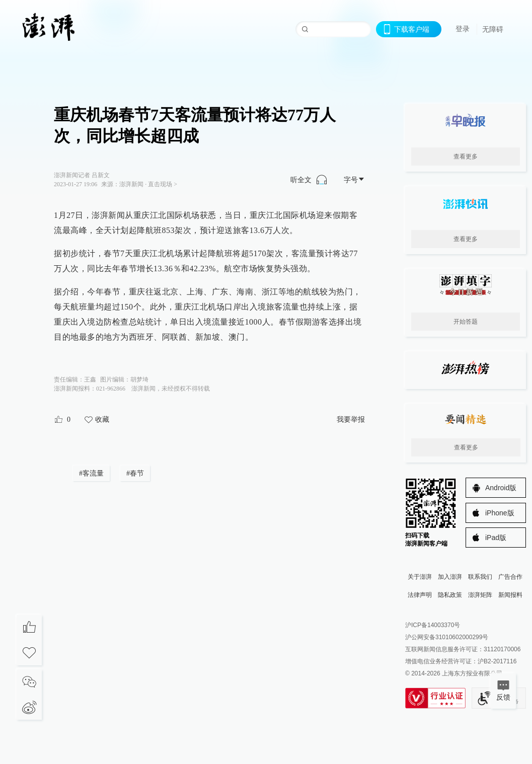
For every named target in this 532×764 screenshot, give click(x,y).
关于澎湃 (420, 577)
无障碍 (493, 29)
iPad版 (496, 538)
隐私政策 (450, 595)
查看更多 (466, 157)
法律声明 (420, 595)
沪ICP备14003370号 (433, 625)
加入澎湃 (450, 577)
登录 (463, 29)
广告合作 (510, 577)
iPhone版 (500, 513)
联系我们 (480, 577)
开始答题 (466, 322)
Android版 (501, 488)
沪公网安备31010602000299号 (447, 637)
